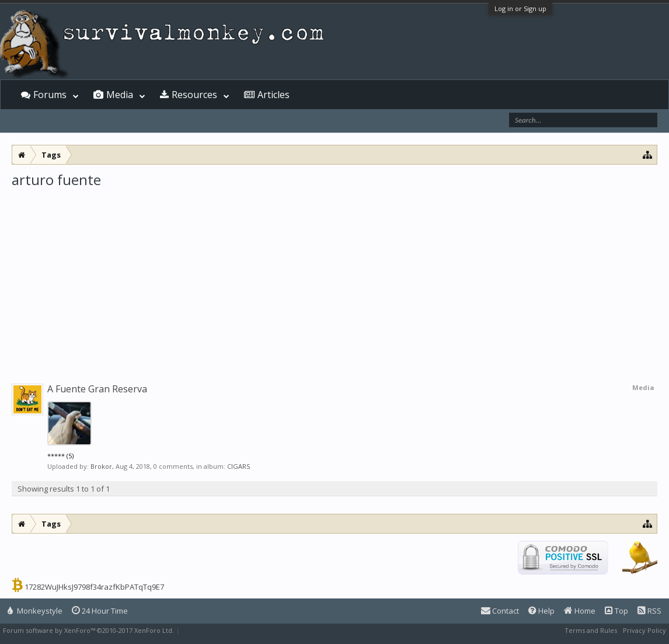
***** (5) (60, 456)
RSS (649, 611)
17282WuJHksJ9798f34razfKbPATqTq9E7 (94, 587)
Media (120, 95)
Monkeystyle (35, 611)
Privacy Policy (644, 630)
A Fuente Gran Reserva (97, 389)
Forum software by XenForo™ (88, 630)
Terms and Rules (591, 630)
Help (541, 611)
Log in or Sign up (520, 8)
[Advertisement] (334, 277)
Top (616, 611)
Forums (50, 95)
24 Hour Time (100, 611)
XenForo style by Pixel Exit (222, 630)
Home (580, 611)
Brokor (101, 466)
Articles (273, 95)
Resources (194, 95)
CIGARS (238, 466)
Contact (500, 611)
